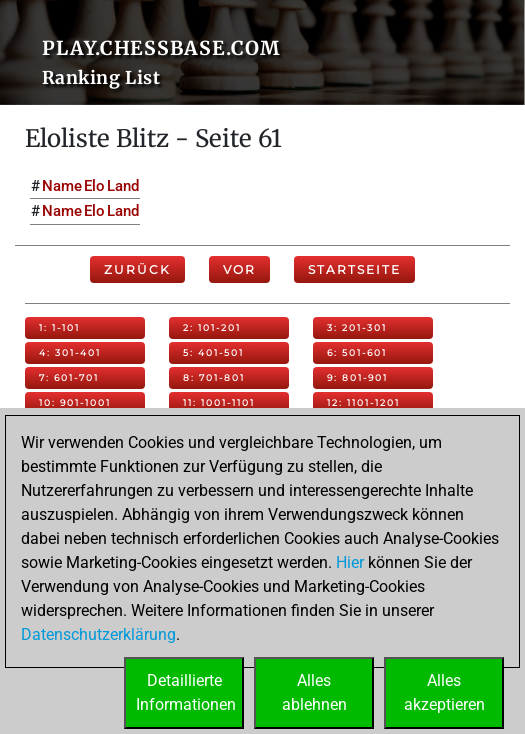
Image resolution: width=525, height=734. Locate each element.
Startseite (354, 269)
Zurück (137, 269)
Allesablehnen (314, 692)
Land (123, 186)
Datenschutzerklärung (98, 634)
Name (62, 186)
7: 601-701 (69, 377)
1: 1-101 (59, 327)
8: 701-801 (214, 377)
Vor (239, 269)
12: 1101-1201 (363, 402)
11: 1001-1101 (219, 402)
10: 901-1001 (75, 402)
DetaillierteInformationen (186, 692)
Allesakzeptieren (444, 692)
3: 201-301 (357, 327)
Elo (94, 186)
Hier (350, 562)
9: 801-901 (357, 377)
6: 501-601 (357, 352)
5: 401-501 (213, 352)
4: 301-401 (70, 352)
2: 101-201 (212, 327)
